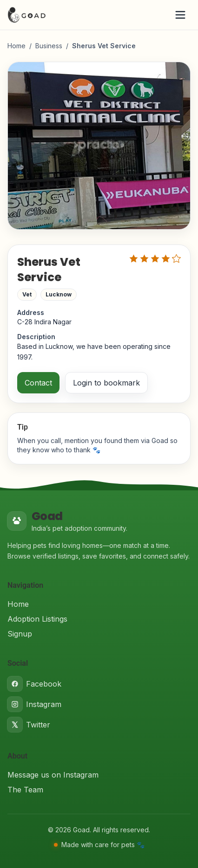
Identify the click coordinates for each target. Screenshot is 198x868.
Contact (38, 383)
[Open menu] (180, 15)
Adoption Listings (37, 619)
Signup (20, 634)
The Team (25, 790)
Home (16, 46)
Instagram (34, 704)
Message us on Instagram (53, 775)
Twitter (29, 725)
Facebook (34, 684)
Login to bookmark (106, 383)
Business (49, 46)
